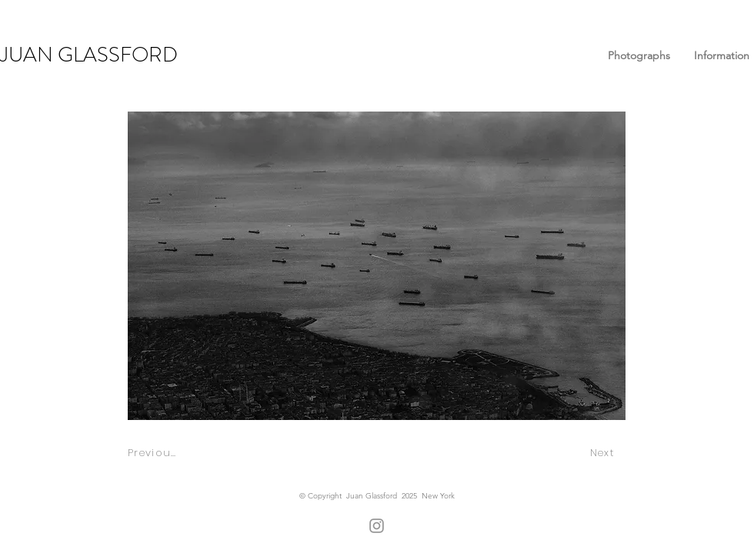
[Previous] (153, 453)
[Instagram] (377, 526)
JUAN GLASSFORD (89, 55)
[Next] (604, 453)
